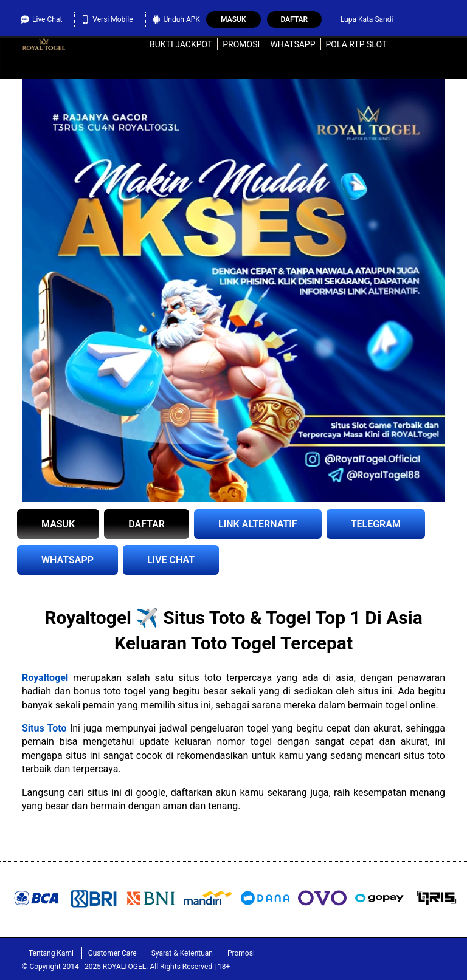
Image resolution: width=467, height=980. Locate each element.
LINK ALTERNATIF (258, 524)
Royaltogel (45, 678)
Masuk (233, 19)
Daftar (294, 19)
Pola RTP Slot (357, 44)
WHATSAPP (67, 560)
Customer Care (112, 953)
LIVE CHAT (171, 560)
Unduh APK (176, 18)
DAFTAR (147, 524)
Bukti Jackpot (181, 44)
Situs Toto (44, 728)
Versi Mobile (107, 18)
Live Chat (41, 18)
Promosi (241, 44)
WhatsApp (292, 44)
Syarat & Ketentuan (182, 953)
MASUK (58, 524)
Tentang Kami (51, 953)
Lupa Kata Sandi (367, 19)
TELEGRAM (376, 524)
